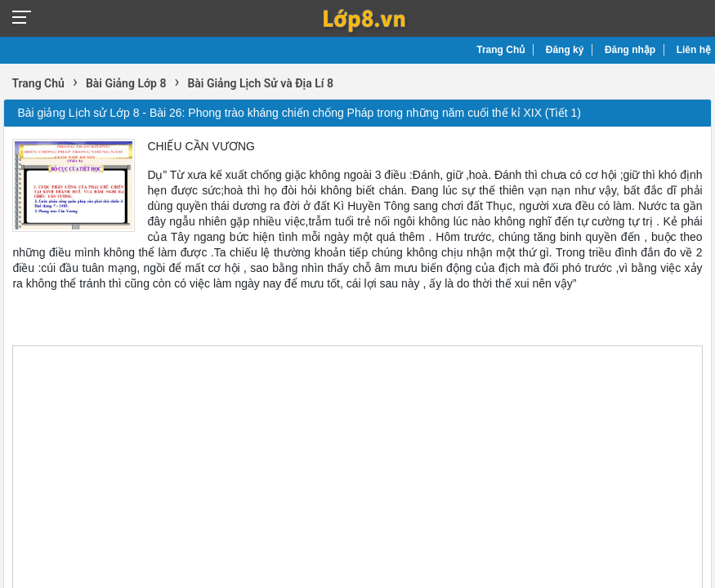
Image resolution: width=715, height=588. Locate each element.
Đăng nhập (630, 50)
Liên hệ (694, 50)
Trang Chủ (500, 50)
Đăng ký (565, 50)
